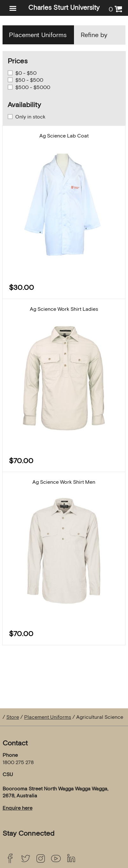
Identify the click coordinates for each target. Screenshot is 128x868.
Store (13, 717)
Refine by (94, 35)
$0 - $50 (26, 73)
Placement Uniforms (48, 717)
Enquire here (17, 808)
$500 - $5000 (33, 87)
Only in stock (30, 117)
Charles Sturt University (64, 7)
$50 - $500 (29, 80)
